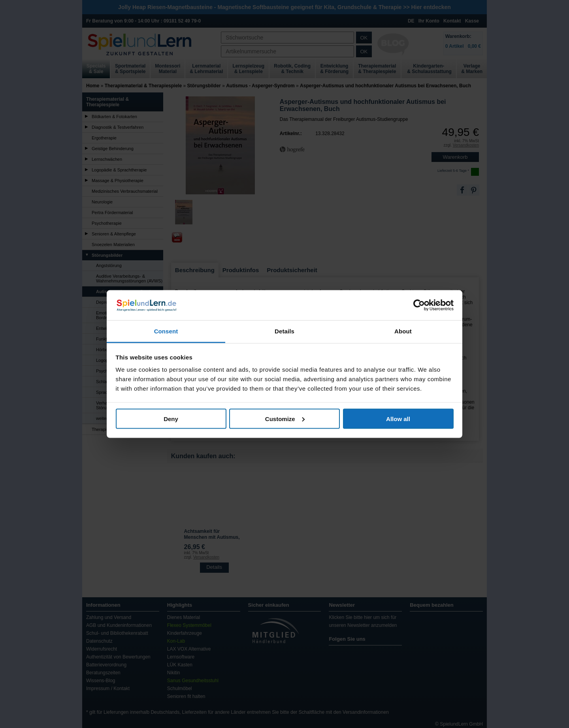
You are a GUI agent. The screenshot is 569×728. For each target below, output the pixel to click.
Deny (171, 419)
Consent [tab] (166, 331)
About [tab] (403, 331)
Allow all (398, 419)
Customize (285, 419)
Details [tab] (284, 331)
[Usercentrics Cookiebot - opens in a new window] (419, 305)
